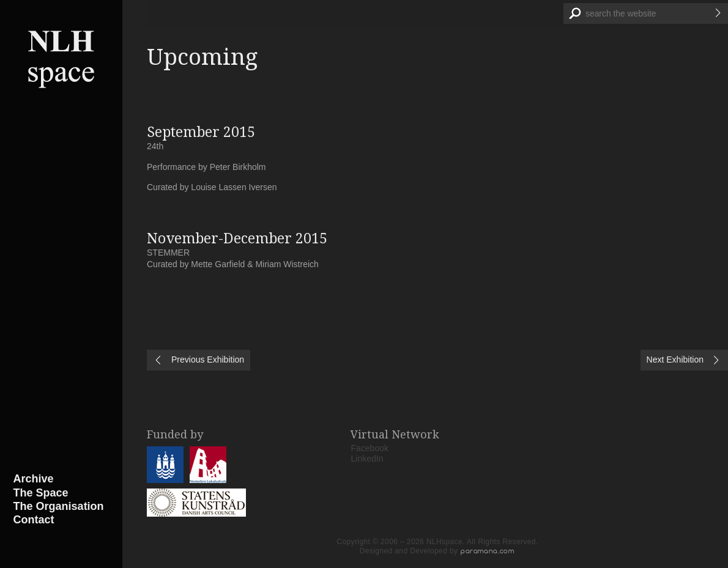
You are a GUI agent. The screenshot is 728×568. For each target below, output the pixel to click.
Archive (34, 479)
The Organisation (59, 506)
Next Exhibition (675, 360)
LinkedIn (367, 459)
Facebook (370, 448)
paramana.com (488, 551)
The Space (41, 493)
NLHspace (61, 58)
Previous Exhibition (208, 360)
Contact (34, 520)
